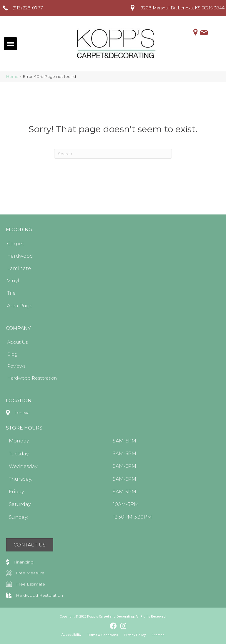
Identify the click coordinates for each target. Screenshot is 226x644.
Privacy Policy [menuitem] (135, 635)
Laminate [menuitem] (19, 268)
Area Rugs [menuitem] (20, 306)
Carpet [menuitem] (16, 244)
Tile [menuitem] (11, 293)
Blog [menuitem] (12, 354)
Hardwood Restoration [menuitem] (32, 378)
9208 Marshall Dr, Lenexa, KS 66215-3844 (183, 8)
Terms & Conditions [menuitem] (103, 635)
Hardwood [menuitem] (20, 256)
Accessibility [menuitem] (71, 635)
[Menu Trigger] (10, 44)
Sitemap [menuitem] (158, 635)
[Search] (113, 154)
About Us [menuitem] (17, 342)
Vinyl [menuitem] (13, 281)
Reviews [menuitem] (16, 366)
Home (12, 76)
